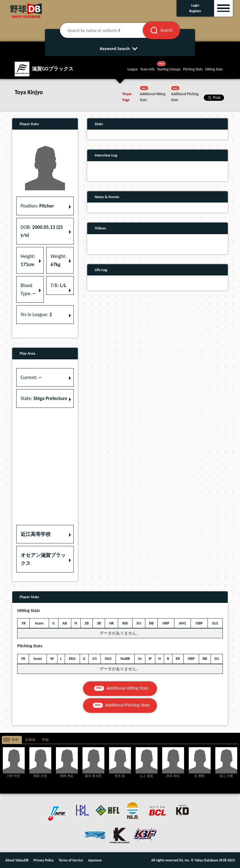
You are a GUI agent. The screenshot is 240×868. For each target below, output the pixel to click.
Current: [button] (31, 377)
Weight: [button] (59, 260)
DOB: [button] (42, 231)
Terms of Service (71, 860)
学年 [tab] (15, 740)
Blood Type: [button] (28, 289)
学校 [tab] (45, 740)
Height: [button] (28, 260)
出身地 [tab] (30, 740)
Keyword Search (120, 49)
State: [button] (44, 398)
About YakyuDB (17, 860)
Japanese (95, 860)
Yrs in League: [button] (36, 314)
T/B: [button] (58, 285)
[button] (45, 534)
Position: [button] (37, 206)
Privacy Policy (44, 860)
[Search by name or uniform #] (109, 30)
